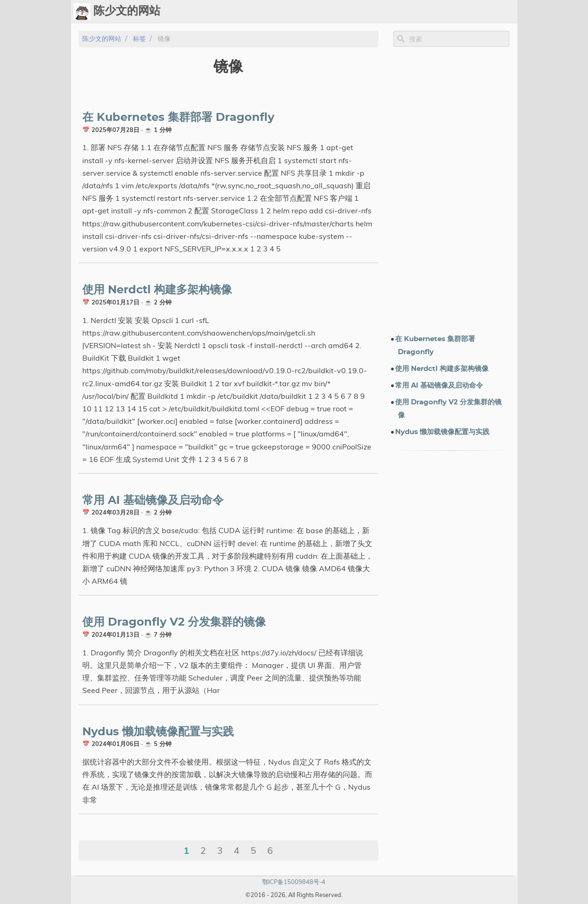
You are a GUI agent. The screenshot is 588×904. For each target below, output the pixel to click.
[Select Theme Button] (305, 12)
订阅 (506, 12)
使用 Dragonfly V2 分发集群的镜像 (174, 622)
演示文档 (416, 12)
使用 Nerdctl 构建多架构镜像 (157, 290)
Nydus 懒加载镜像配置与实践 (158, 732)
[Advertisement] (451, 190)
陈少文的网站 (102, 39)
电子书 (454, 12)
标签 (386, 12)
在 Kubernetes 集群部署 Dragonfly (178, 118)
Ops (328, 12)
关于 (484, 12)
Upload (357, 12)
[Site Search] (458, 39)
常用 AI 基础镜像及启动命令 (153, 501)
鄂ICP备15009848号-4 (294, 882)
